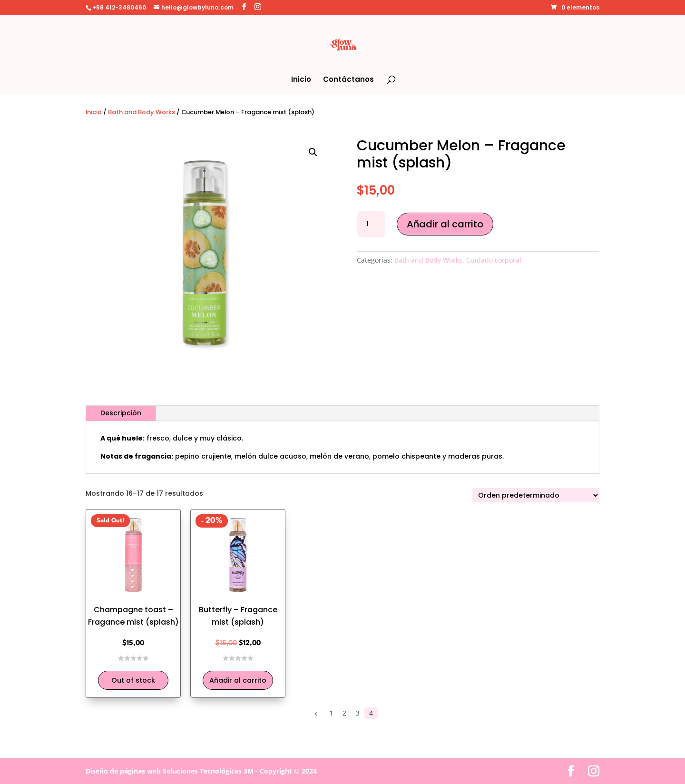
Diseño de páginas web (123, 771)
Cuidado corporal (494, 260)
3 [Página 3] (358, 713)
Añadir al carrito (445, 224)
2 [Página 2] (344, 713)
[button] (313, 152)
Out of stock (133, 680)
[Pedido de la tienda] (536, 495)
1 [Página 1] (331, 713)
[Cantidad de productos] (371, 224)
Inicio (301, 80)
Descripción (121, 413)
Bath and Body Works (142, 112)
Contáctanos (348, 80)
